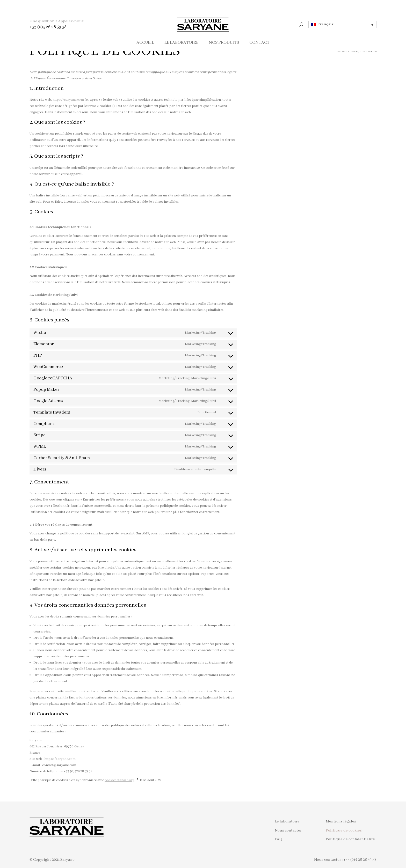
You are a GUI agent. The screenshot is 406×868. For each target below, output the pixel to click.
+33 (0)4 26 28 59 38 (48, 18)
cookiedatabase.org (119, 780)
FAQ (278, 839)
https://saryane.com (68, 100)
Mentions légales (341, 821)
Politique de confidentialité (350, 839)
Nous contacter (288, 830)
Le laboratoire (287, 821)
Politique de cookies (344, 830)
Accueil (342, 51)
